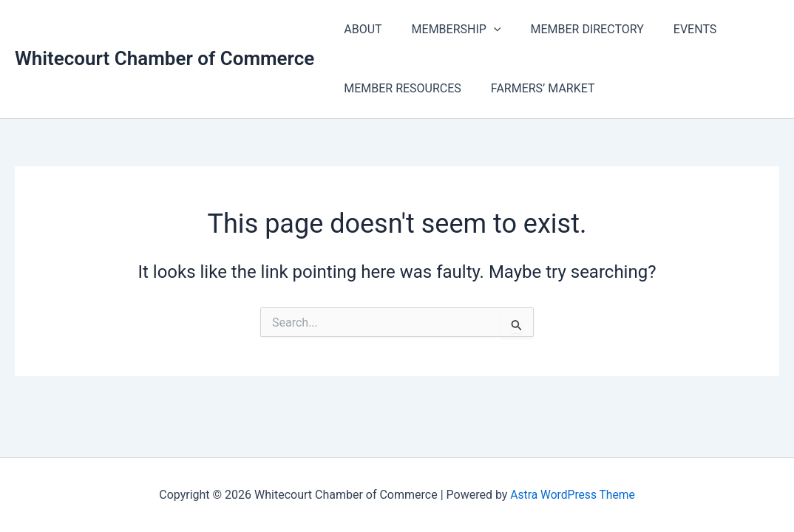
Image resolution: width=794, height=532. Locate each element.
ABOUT (360, 29)
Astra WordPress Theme (572, 495)
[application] (485, 30)
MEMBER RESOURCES (400, 88)
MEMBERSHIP (448, 30)
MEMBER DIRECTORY (572, 29)
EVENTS (674, 29)
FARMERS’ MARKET (534, 88)
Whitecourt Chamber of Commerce (164, 58)
